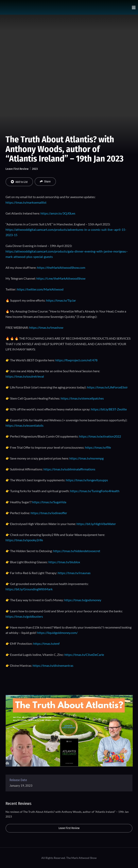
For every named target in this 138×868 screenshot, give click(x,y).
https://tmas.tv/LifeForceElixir (107, 387)
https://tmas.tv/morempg (86, 458)
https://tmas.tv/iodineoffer (49, 513)
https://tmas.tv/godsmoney (83, 600)
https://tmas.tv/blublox (64, 562)
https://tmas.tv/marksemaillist (26, 202)
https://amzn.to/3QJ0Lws (58, 213)
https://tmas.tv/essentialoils (25, 425)
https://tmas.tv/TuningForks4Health (95, 491)
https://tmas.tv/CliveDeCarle (84, 655)
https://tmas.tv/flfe (98, 447)
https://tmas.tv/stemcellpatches (82, 398)
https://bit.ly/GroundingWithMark (29, 589)
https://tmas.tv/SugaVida (49, 502)
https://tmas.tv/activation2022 (100, 436)
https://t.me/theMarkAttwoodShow (61, 278)
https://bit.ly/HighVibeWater (96, 524)
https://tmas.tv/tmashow (46, 327)
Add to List (19, 182)
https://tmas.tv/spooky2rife (24, 540)
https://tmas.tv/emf (46, 643)
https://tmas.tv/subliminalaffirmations (69, 469)
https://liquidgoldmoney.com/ (57, 633)
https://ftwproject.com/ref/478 (76, 360)
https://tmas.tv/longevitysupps (87, 480)
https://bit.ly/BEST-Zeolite (109, 409)
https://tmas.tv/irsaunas (74, 573)
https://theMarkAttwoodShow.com (61, 267)
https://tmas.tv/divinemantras (53, 665)
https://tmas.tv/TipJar (61, 300)
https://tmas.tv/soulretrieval (25, 376)
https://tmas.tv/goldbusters (24, 616)
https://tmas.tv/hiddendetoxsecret (77, 551)
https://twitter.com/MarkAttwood (40, 289)
